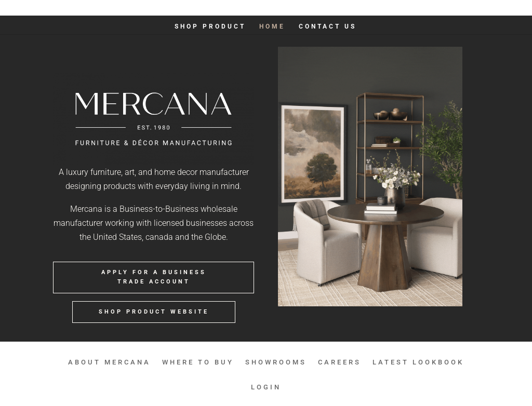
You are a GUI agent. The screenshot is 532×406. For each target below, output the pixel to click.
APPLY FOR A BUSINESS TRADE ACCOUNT (154, 277)
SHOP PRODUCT (210, 26)
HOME (272, 26)
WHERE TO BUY (278, 8)
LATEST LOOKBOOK (423, 8)
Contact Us (328, 26)
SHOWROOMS (329, 8)
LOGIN (470, 8)
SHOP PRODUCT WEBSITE (154, 312)
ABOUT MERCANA (221, 8)
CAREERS (372, 8)
